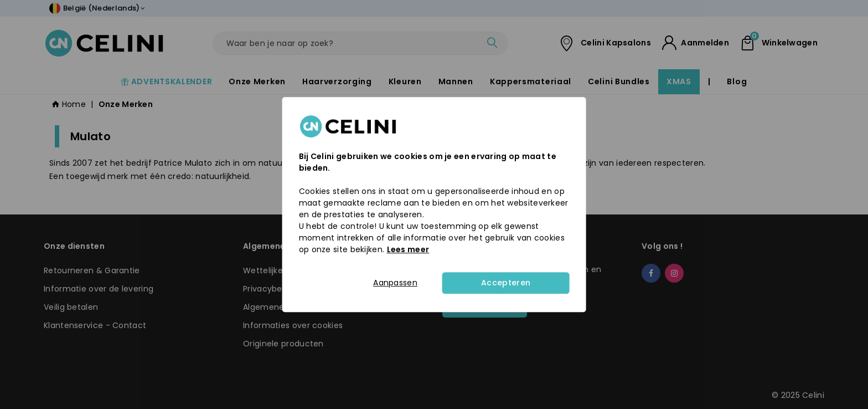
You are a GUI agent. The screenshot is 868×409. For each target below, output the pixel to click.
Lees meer (408, 249)
